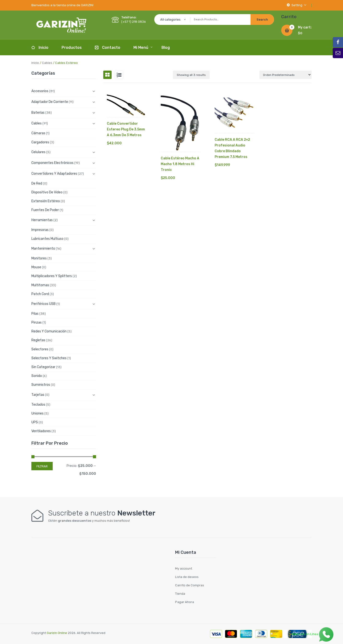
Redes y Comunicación (49, 331)
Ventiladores (41, 431)
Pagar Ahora (185, 602)
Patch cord (40, 294)
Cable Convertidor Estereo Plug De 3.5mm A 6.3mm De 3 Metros (126, 129)
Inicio (35, 63)
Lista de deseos (187, 577)
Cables (47, 63)
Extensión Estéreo (46, 201)
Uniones (37, 413)
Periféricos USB (43, 304)
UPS (35, 422)
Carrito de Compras (190, 585)
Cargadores (40, 142)
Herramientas (42, 220)
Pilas (35, 314)
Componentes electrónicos (52, 163)
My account (184, 568)
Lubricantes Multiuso (47, 239)
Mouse (36, 267)
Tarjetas (38, 395)
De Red (37, 183)
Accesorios (40, 91)
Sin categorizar (43, 367)
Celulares (38, 152)
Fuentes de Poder (45, 210)
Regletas (38, 340)
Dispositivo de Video (47, 192)
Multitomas (40, 285)
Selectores (40, 349)
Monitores (39, 258)
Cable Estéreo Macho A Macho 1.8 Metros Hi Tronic (180, 164)
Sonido (37, 376)
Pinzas (37, 322)
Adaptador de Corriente (50, 102)
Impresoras (40, 230)
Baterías (38, 113)
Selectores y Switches (49, 358)
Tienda (180, 594)
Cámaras (38, 133)
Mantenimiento (43, 249)
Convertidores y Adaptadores (54, 174)
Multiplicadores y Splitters (52, 276)
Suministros (41, 385)
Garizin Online (57, 633)
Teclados (38, 405)
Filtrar (42, 466)
